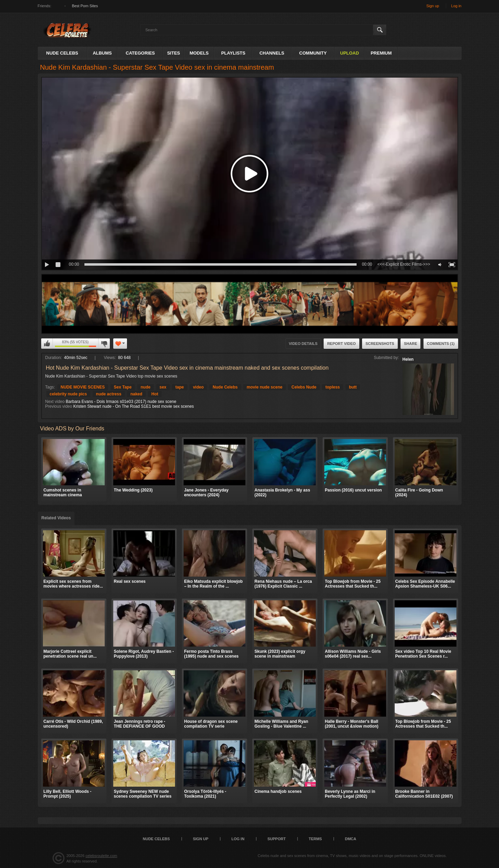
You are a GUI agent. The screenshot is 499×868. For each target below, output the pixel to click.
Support (276, 839)
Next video (55, 402)
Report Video (341, 344)
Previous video (59, 406)
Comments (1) (441, 344)
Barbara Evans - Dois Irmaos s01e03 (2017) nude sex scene (121, 402)
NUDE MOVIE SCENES (83, 387)
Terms (315, 839)
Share (411, 344)
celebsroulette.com (101, 856)
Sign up (433, 6)
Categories (140, 53)
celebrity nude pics (68, 394)
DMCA (351, 839)
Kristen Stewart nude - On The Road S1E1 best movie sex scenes (134, 406)
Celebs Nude (304, 387)
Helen (408, 359)
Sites (174, 53)
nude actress (109, 394)
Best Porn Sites (85, 6)
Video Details (303, 344)
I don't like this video (104, 344)
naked (136, 394)
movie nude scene (265, 387)
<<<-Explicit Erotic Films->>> (404, 264)
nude (146, 387)
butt (353, 387)
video (198, 387)
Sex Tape (123, 387)
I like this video (47, 344)
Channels (272, 53)
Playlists (233, 53)
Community (313, 53)
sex (163, 387)
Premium (381, 53)
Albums (102, 53)
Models (199, 53)
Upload (350, 53)
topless (333, 387)
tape (180, 387)
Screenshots (380, 344)
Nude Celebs (62, 53)
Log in (456, 6)
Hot (155, 394)
